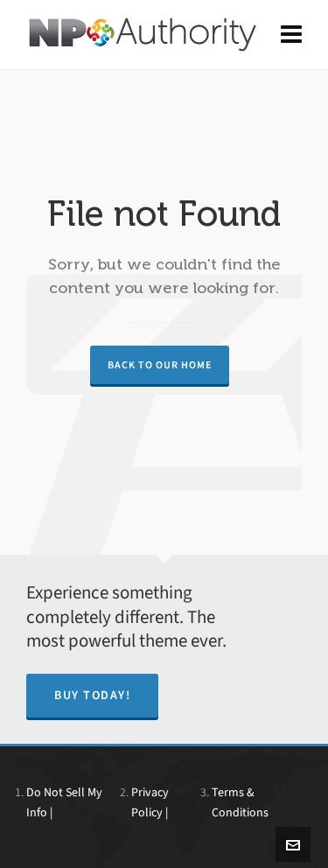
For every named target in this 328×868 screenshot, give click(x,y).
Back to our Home (160, 365)
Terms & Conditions (240, 802)
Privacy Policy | (150, 802)
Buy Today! (92, 695)
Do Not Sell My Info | (64, 802)
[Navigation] (291, 35)
